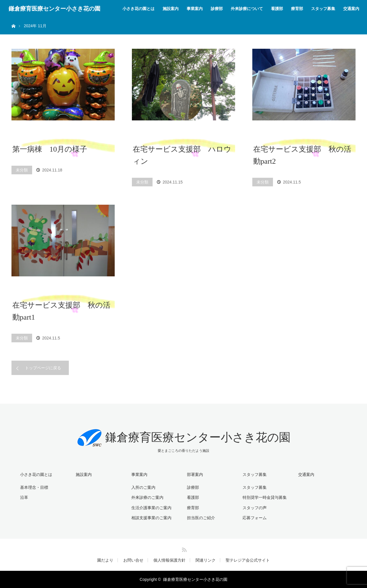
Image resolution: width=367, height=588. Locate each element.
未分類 (22, 170)
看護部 (277, 9)
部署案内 (195, 474)
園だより (105, 560)
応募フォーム (255, 518)
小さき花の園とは (138, 9)
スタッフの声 (255, 508)
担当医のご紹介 (201, 518)
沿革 (24, 497)
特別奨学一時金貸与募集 (265, 497)
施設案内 (171, 9)
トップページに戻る (43, 368)
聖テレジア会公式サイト (248, 560)
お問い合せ (133, 560)
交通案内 (351, 9)
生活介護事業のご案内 (151, 508)
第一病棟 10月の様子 (50, 149)
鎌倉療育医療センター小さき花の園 (54, 9)
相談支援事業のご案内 (151, 518)
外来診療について (247, 9)
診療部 (217, 9)
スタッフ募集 (323, 9)
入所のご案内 (143, 487)
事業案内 (195, 9)
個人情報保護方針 (169, 560)
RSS (183, 549)
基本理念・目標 (34, 487)
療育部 (297, 9)
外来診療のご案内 (147, 497)
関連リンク (206, 560)
